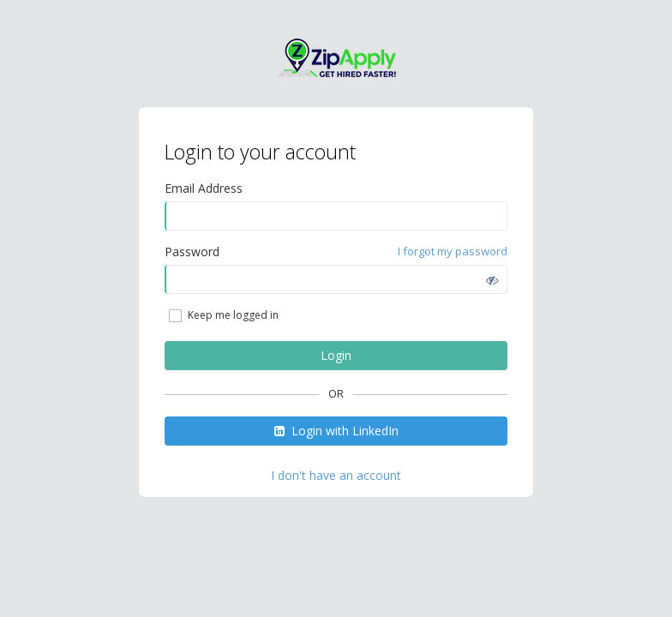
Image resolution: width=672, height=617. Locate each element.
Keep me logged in (223, 315)
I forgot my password (453, 251)
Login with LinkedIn (336, 431)
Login (336, 355)
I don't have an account (336, 475)
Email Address (204, 188)
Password (192, 252)
